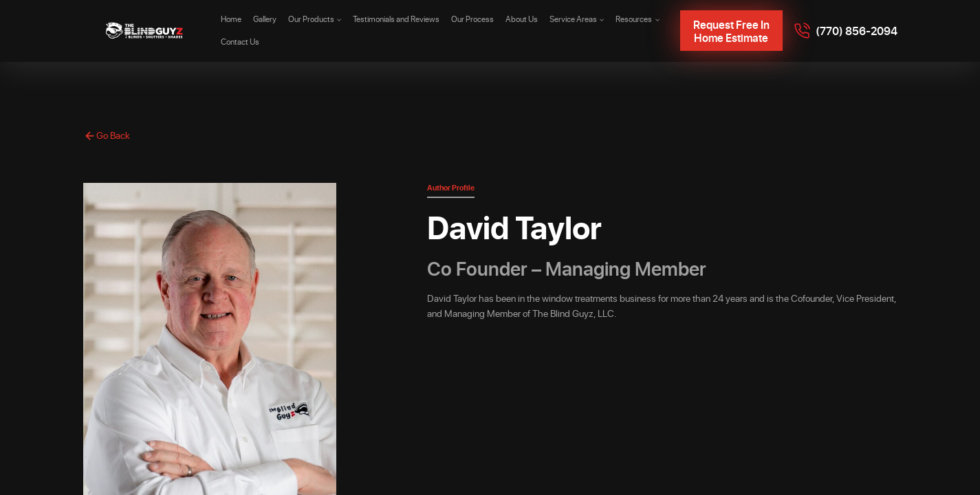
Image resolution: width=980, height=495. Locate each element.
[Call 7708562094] (846, 31)
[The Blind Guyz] (145, 31)
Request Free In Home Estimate (731, 31)
